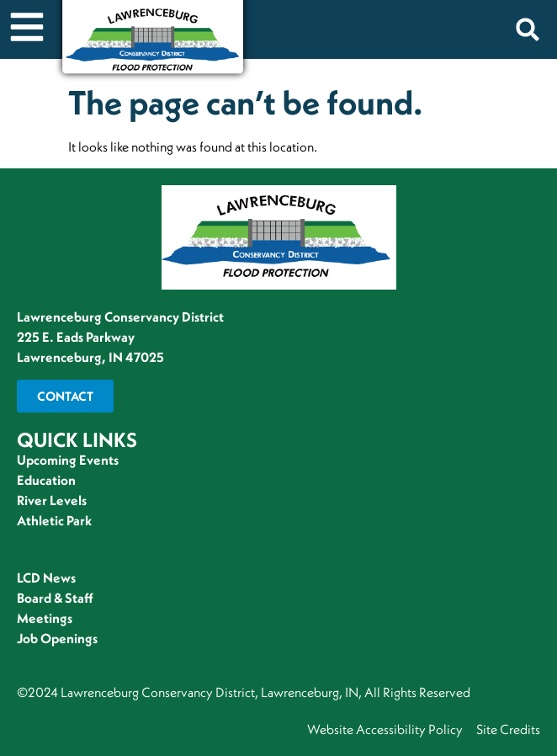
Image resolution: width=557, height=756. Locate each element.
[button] (528, 29)
